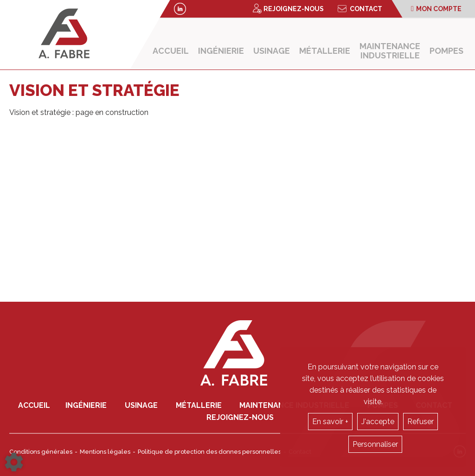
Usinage (272, 51)
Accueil (171, 51)
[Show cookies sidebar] (14, 462)
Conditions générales (41, 452)
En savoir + (330, 422)
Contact (360, 9)
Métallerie (325, 51)
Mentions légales (105, 452)
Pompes (446, 51)
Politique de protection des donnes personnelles (209, 452)
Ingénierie (221, 51)
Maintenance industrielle (390, 51)
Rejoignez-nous (288, 9)
